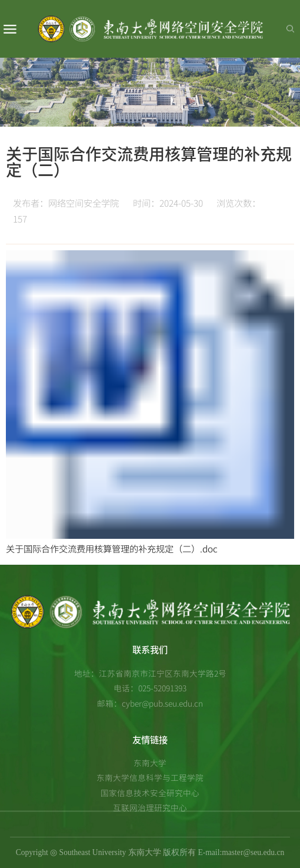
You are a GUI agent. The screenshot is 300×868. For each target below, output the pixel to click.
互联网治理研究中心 (150, 807)
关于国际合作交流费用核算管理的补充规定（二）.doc (112, 549)
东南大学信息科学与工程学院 (150, 777)
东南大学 (150, 763)
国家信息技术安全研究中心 (150, 793)
